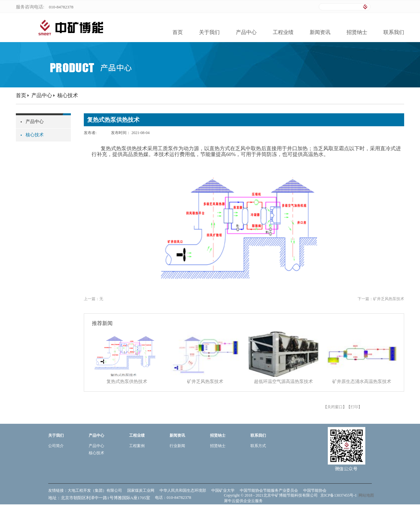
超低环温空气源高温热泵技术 (283, 382)
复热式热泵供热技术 (127, 382)
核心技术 (68, 95)
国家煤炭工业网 (141, 490)
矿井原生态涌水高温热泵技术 (362, 382)
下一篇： (381, 299)
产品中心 (42, 95)
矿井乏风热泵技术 (205, 382)
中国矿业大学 (223, 490)
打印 (354, 407)
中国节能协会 (315, 490)
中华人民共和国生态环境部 (183, 490)
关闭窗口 (335, 407)
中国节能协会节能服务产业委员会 (269, 490)
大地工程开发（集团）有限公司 (95, 490)
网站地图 (365, 495)
